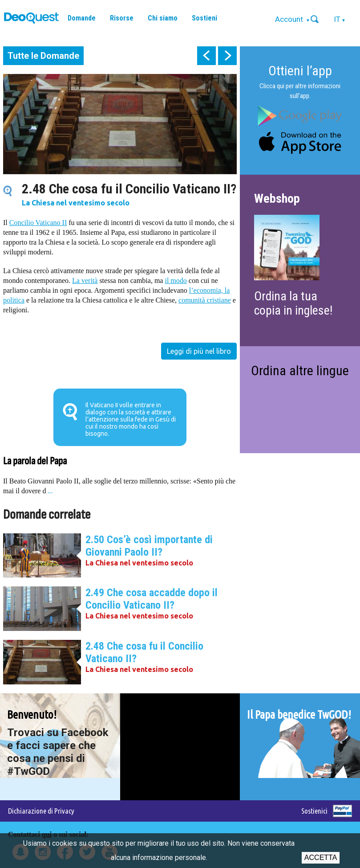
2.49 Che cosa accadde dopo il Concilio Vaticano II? (152, 599)
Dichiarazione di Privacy (41, 811)
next (227, 56)
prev (206, 56)
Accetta (321, 858)
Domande (82, 18)
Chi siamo (163, 18)
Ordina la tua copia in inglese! (293, 303)
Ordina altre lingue (300, 371)
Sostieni (204, 18)
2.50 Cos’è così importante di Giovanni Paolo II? (149, 546)
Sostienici (314, 811)
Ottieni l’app (300, 71)
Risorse (122, 18)
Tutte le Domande (43, 56)
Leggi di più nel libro (199, 351)
